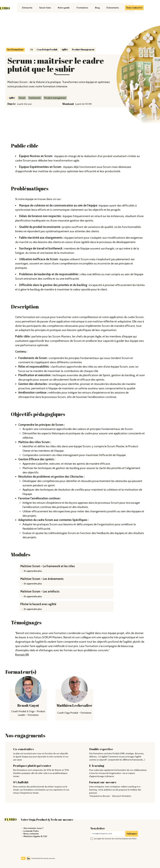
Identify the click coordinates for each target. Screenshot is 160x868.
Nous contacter (134, 8)
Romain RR (22, 655)
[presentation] (114, 848)
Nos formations (15, 50)
